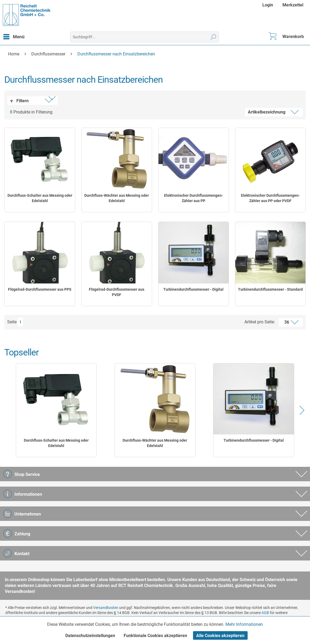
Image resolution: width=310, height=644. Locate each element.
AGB (265, 613)
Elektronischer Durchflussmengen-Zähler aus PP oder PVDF (270, 198)
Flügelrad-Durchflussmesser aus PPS (40, 289)
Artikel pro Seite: (260, 322)
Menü (14, 36)
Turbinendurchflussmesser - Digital (193, 289)
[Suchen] (213, 37)
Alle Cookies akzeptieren (220, 636)
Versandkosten (106, 608)
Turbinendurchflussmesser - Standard (270, 289)
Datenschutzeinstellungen (90, 636)
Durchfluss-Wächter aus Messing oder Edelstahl (117, 198)
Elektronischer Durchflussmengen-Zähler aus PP (194, 198)
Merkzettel (293, 5)
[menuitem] (268, 5)
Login (268, 5)
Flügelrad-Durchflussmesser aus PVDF (117, 292)
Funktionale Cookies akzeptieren (155, 636)
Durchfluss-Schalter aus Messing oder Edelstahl (40, 198)
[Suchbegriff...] (145, 37)
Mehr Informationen (244, 624)
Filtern (19, 101)
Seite (12, 322)
